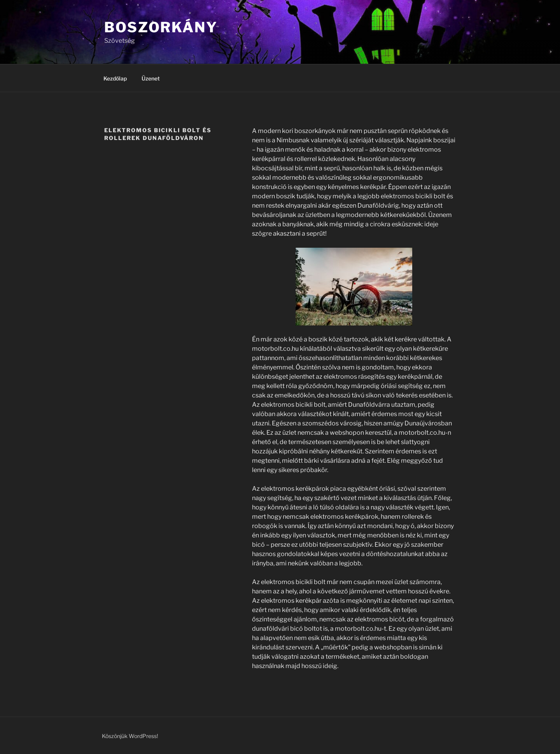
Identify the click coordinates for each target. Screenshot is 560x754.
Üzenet (151, 78)
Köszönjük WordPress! (130, 736)
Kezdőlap (115, 78)
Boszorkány (161, 27)
